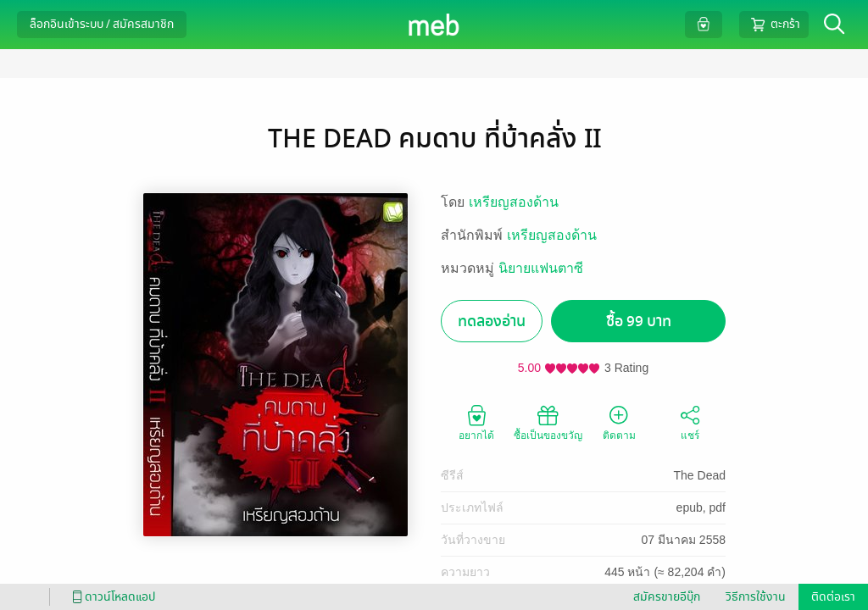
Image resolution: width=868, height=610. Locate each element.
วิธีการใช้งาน (756, 597)
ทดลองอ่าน (492, 322)
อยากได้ (476, 422)
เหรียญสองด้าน (514, 202)
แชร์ (690, 422)
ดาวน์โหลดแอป (111, 597)
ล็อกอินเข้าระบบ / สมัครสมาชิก (102, 24)
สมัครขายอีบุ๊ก (667, 597)
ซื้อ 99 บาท (639, 322)
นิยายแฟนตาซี (541, 268)
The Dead (700, 475)
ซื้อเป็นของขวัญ (548, 422)
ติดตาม (619, 422)
